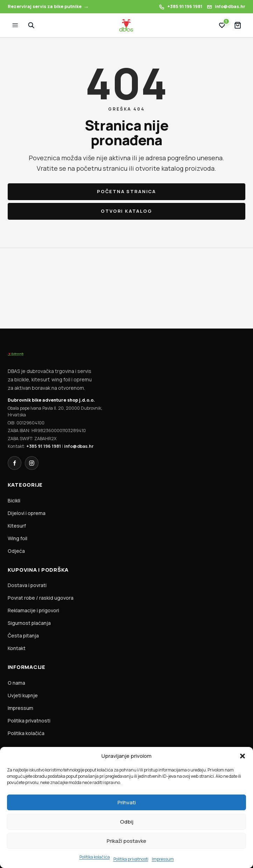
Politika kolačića (95, 857)
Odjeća (16, 551)
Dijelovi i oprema (27, 513)
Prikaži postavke (126, 841)
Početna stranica (126, 191)
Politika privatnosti (131, 859)
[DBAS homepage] (126, 26)
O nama (16, 683)
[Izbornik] (15, 25)
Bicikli (14, 500)
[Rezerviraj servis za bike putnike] (48, 7)
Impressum (163, 859)
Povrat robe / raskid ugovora (41, 598)
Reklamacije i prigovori (33, 610)
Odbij (127, 822)
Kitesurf (17, 526)
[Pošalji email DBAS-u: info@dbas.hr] (226, 7)
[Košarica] (238, 25)
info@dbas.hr (79, 446)
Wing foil (17, 538)
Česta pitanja (23, 636)
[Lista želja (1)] (222, 25)
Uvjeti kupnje (23, 695)
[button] (243, 756)
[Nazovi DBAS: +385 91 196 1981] (181, 7)
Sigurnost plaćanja (29, 623)
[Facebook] (15, 463)
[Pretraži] (31, 25)
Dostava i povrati (27, 585)
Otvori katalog (126, 211)
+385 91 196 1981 (44, 446)
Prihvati (127, 802)
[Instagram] (32, 463)
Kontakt (17, 648)
